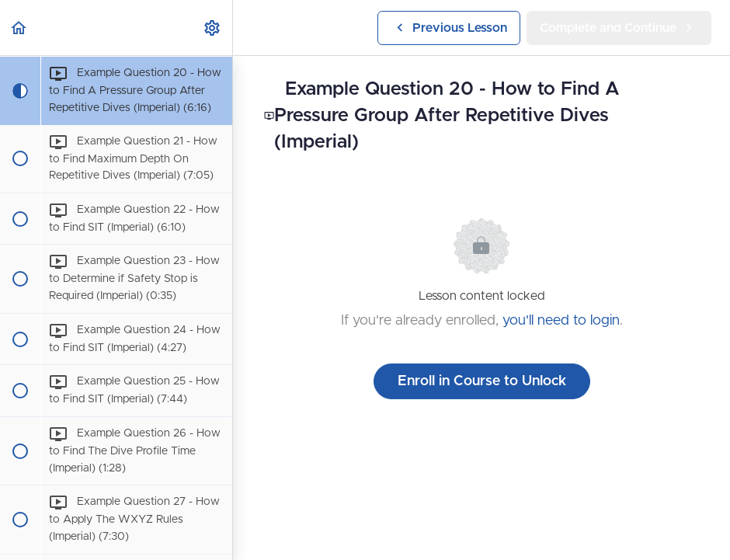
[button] (19, 28)
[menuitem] (213, 28)
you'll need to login (561, 321)
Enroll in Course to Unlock (482, 381)
